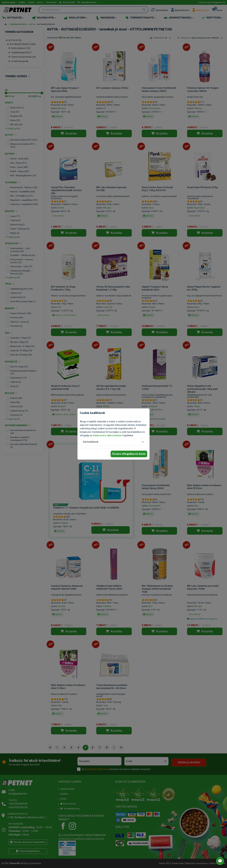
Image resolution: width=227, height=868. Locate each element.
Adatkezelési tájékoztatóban (107, 435)
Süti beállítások (91, 442)
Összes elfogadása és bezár (129, 454)
